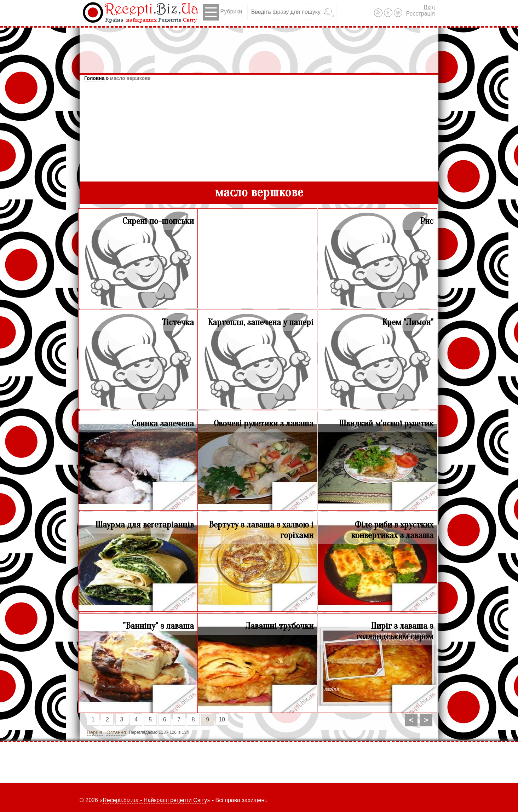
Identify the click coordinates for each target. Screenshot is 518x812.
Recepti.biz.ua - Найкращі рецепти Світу (155, 800)
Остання (116, 732)
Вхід (429, 7)
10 (222, 719)
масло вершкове (130, 78)
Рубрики (222, 12)
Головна (94, 78)
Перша (95, 732)
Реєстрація (420, 14)
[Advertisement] (259, 47)
